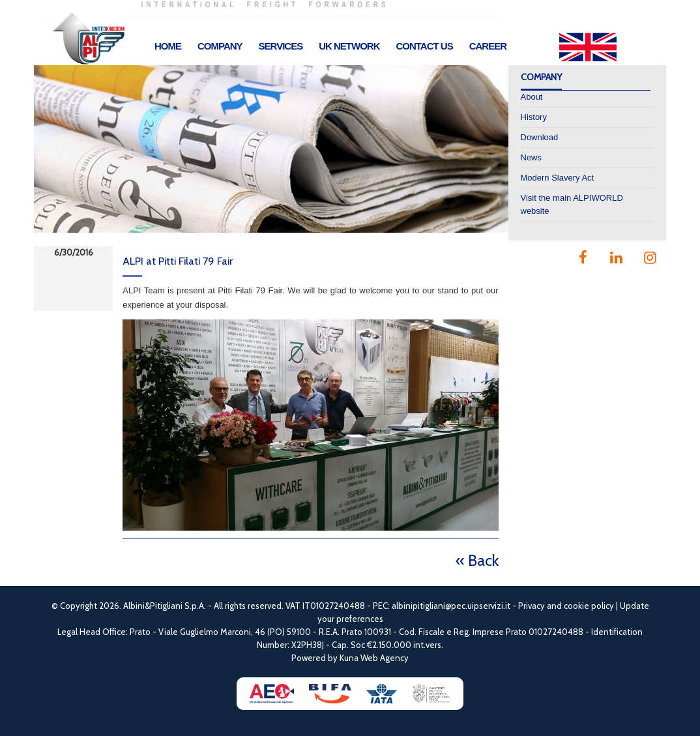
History (534, 117)
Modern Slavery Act (558, 178)
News (532, 157)
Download (540, 137)
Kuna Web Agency (374, 658)
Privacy (532, 606)
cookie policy (589, 606)
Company (220, 46)
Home (168, 46)
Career (488, 46)
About (532, 97)
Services (281, 46)
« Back (477, 560)
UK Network (349, 46)
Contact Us (424, 46)
